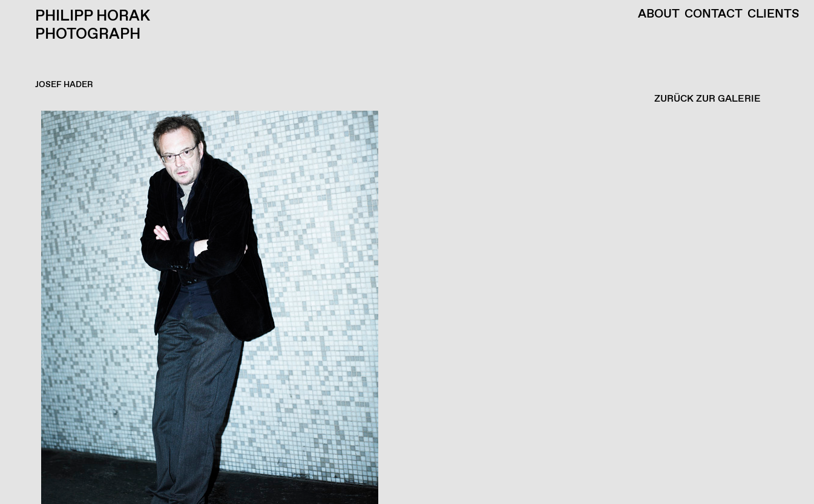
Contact (714, 15)
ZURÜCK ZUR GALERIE (707, 99)
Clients (773, 15)
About (659, 15)
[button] (404, 307)
